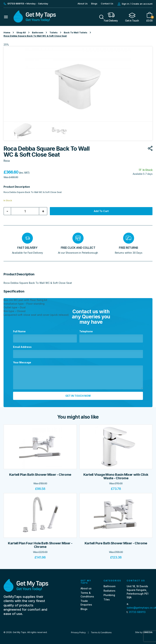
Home (7, 33)
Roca (7, 161)
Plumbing (109, 595)
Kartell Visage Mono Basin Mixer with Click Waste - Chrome (116, 476)
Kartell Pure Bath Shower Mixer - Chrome (116, 543)
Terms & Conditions (101, 633)
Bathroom (38, 33)
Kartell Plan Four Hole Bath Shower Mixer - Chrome (40, 545)
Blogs (94, 4)
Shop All (21, 33)
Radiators (109, 591)
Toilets (54, 33)
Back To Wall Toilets (76, 33)
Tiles (107, 599)
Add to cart (101, 211)
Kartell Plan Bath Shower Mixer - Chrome (40, 475)
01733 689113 (137, 612)
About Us (83, 4)
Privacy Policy (78, 633)
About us (86, 588)
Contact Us (107, 4)
